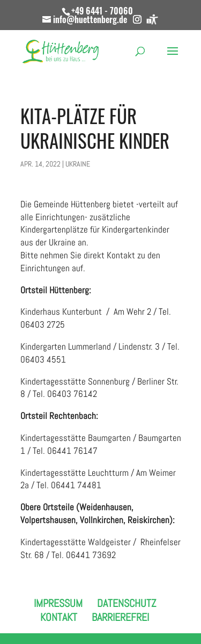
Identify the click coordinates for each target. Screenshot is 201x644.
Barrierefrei (120, 617)
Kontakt (59, 617)
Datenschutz (126, 603)
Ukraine (78, 164)
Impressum (58, 603)
